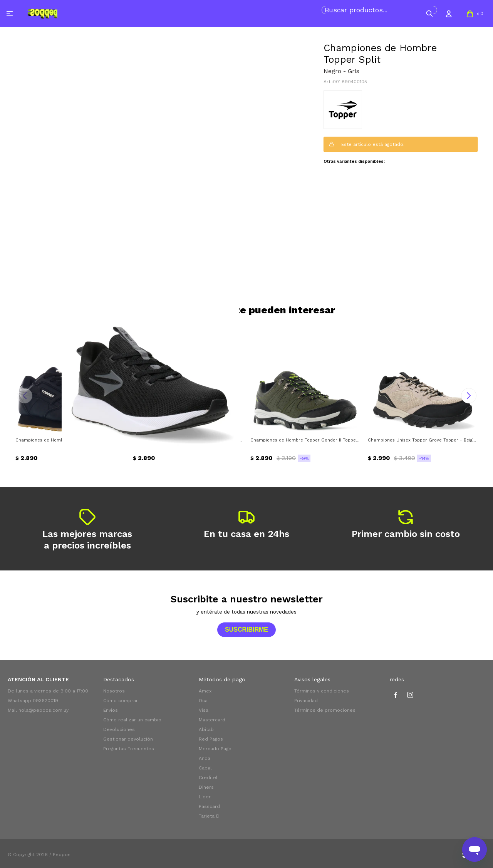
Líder (205, 797)
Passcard (209, 806)
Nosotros (114, 691)
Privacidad (306, 701)
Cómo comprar (121, 701)
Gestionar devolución (128, 739)
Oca (203, 701)
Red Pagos (211, 739)
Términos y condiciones (322, 691)
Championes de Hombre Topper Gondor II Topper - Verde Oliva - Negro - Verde (305, 440)
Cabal (205, 768)
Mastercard (212, 720)
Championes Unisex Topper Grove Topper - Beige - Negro (423, 440)
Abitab (206, 729)
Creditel (208, 778)
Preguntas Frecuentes (129, 749)
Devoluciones (119, 729)
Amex (205, 691)
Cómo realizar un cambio (132, 720)
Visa (204, 710)
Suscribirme (246, 630)
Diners (206, 787)
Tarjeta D (209, 816)
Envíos (111, 710)
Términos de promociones (325, 710)
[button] (429, 13)
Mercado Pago (215, 749)
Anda (205, 758)
